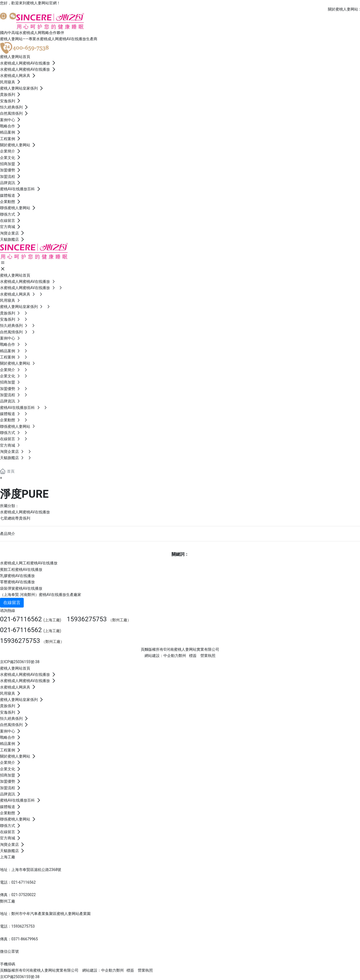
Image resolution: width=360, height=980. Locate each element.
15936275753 (87, 619)
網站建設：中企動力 (162, 656)
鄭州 (182, 656)
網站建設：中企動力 (99, 970)
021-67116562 (21, 619)
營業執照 (208, 656)
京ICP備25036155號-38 (20, 662)
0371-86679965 (25, 939)
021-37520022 (23, 895)
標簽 (193, 656)
